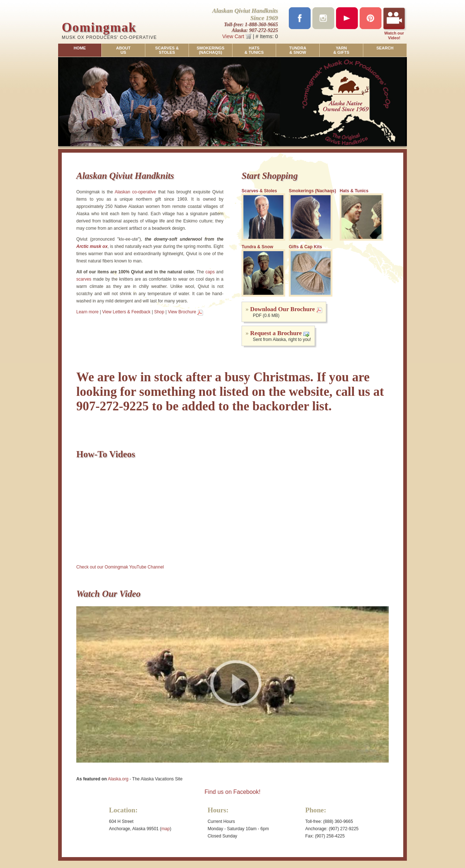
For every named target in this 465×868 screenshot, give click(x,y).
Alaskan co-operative (136, 192)
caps (210, 272)
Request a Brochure (276, 333)
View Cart (237, 36)
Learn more (87, 312)
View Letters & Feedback (126, 312)
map (165, 829)
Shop (159, 312)
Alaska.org (118, 779)
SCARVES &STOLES (167, 50)
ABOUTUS (124, 50)
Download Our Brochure (283, 309)
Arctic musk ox (92, 246)
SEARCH (385, 48)
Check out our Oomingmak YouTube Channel (120, 567)
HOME (80, 48)
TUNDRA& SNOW (298, 50)
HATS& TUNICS (254, 50)
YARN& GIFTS (341, 50)
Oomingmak (99, 27)
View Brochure (182, 312)
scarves (84, 279)
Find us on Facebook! (232, 792)
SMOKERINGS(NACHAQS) (210, 50)
